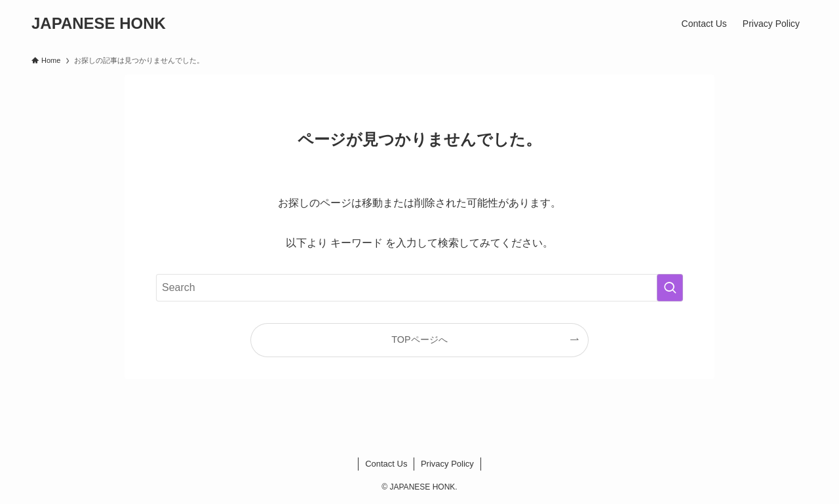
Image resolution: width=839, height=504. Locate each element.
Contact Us (386, 464)
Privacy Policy (447, 464)
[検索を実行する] (670, 288)
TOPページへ (419, 339)
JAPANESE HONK (99, 24)
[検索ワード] (419, 288)
